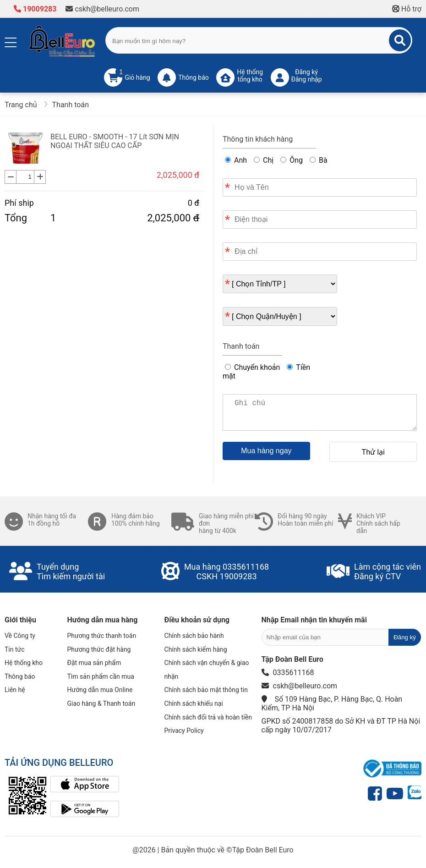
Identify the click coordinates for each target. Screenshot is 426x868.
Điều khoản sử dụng (197, 620)
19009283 (35, 9)
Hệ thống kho (24, 663)
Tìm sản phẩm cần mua (101, 676)
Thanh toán (241, 346)
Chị (264, 160)
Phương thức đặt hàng (99, 649)
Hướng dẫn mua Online (100, 690)
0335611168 (246, 567)
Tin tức (15, 649)
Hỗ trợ (407, 9)
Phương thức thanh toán (102, 636)
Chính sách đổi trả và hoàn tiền (208, 717)
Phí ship (19, 203)
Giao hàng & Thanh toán (101, 703)
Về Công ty (20, 636)
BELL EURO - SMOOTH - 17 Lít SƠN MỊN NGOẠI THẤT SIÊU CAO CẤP (115, 141)
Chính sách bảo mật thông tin (206, 690)
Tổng (16, 218)
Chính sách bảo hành (194, 636)
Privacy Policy (184, 731)
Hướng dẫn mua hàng (103, 620)
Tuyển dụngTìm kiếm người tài (71, 571)
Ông (292, 160)
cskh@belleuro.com (102, 9)
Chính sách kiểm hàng (196, 649)
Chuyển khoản (252, 367)
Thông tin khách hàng (258, 139)
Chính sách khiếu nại (194, 703)
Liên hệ (15, 690)
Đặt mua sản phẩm (94, 663)
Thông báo (20, 676)
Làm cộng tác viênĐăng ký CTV (388, 571)
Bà (319, 160)
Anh (236, 160)
